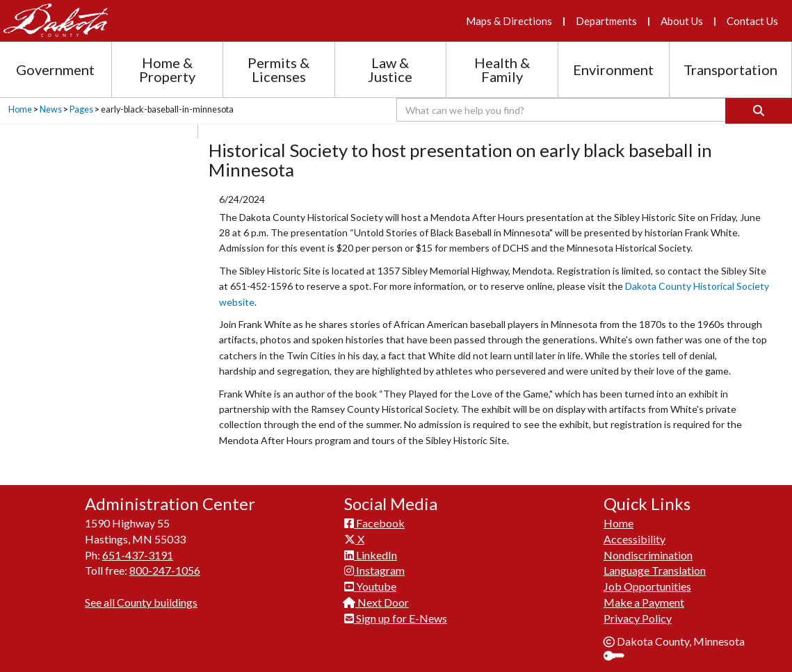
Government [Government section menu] (55, 69)
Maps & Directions (509, 21)
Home (20, 109)
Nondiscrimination (648, 555)
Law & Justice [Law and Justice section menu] (390, 69)
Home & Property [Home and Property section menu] (167, 69)
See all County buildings (141, 602)
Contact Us (752, 21)
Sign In (619, 657)
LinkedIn (371, 555)
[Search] (759, 111)
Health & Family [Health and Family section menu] (502, 69)
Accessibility (635, 539)
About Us (682, 21)
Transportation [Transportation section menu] (730, 69)
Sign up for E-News (396, 618)
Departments (606, 21)
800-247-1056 (165, 570)
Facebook (374, 523)
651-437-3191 (138, 555)
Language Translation (655, 570)
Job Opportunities (647, 586)
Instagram (374, 570)
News (51, 109)
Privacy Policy (638, 618)
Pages (81, 109)
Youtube (370, 586)
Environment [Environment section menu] (613, 69)
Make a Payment (644, 602)
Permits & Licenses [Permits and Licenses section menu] (278, 69)
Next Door (377, 602)
